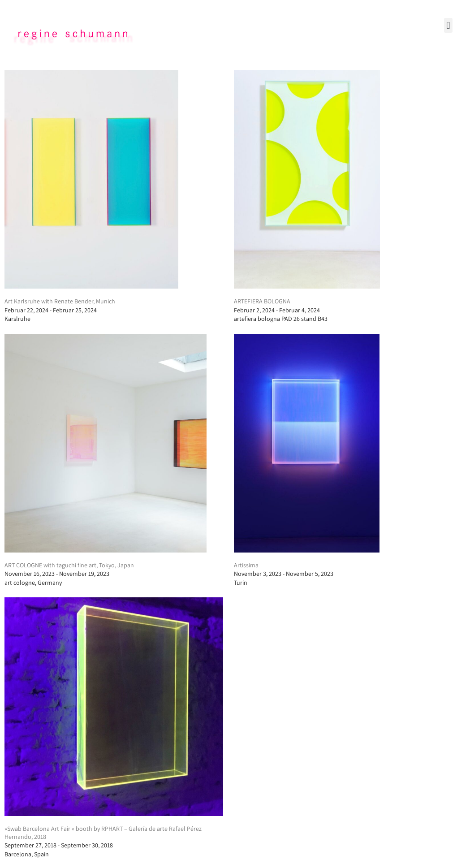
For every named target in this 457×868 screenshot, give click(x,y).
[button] (448, 25)
